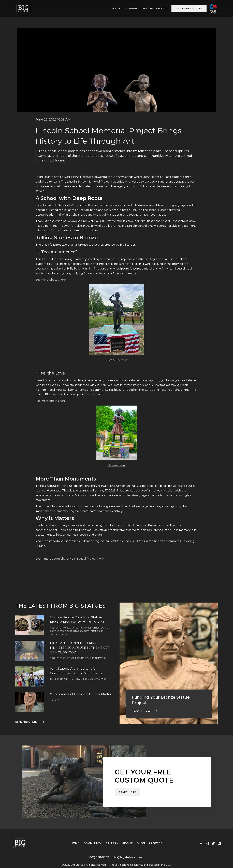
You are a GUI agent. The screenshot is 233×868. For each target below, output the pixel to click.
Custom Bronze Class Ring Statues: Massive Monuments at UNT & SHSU (78, 620)
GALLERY (117, 8)
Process (161, 8)
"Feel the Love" (117, 466)
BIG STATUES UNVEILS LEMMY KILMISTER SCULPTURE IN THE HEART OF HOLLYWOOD (80, 648)
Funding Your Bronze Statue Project (161, 700)
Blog (141, 843)
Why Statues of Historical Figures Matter (81, 694)
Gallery (112, 843)
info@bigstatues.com (127, 857)
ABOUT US (147, 8)
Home (75, 843)
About (127, 843)
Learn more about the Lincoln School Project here (70, 559)
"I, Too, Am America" (117, 360)
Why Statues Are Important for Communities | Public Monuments (76, 671)
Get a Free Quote (189, 8)
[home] (23, 9)
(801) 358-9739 (99, 857)
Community (132, 8)
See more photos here (51, 280)
